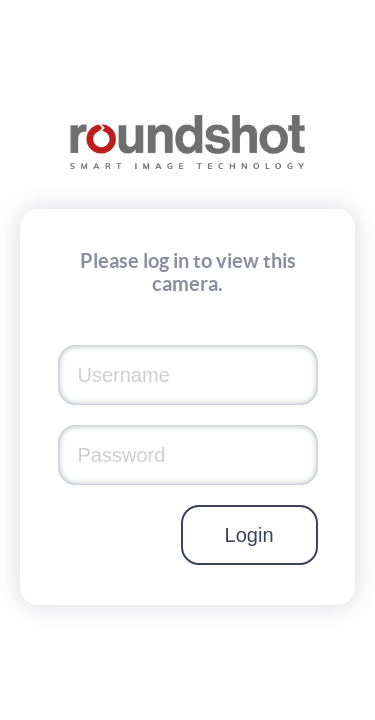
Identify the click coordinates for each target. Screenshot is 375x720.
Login (249, 535)
